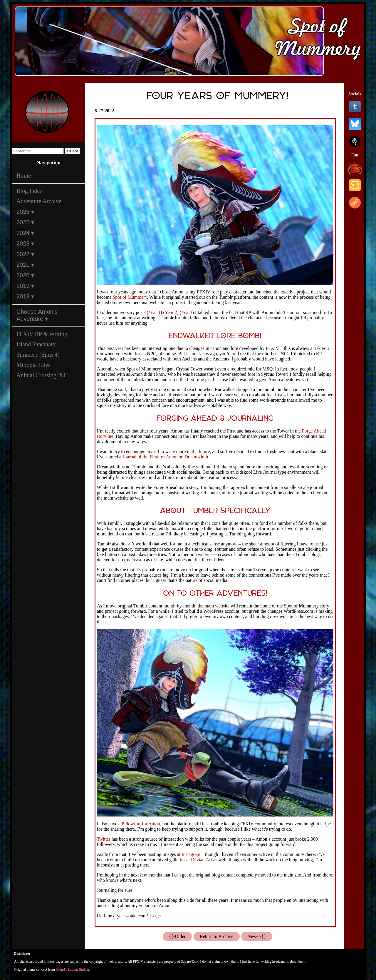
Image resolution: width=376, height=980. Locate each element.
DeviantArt (202, 860)
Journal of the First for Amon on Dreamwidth (165, 457)
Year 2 (171, 312)
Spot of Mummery (130, 297)
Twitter (104, 839)
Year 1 (154, 312)
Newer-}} (257, 936)
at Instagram (189, 854)
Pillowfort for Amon (141, 824)
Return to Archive (217, 936)
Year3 (187, 312)
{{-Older (177, 936)
